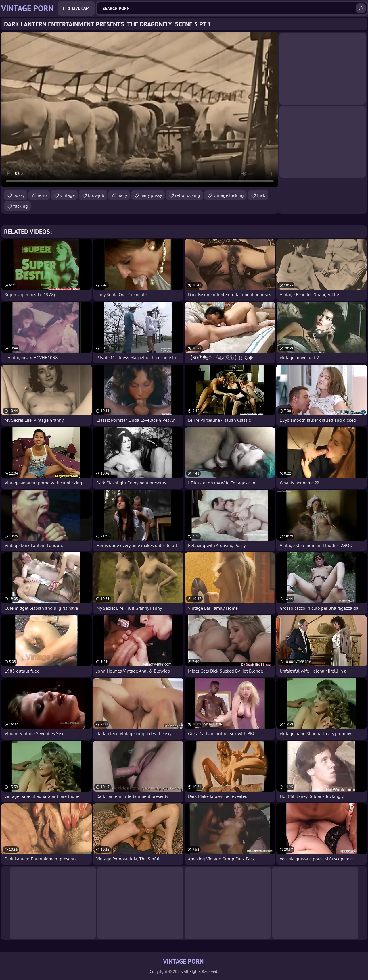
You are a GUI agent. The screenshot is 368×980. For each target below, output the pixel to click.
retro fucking (188, 195)
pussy (19, 195)
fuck (261, 195)
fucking (21, 206)
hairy (122, 195)
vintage (67, 195)
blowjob (96, 195)
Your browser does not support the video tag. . (140, 109)
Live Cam (81, 8)
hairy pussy (151, 195)
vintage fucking (229, 195)
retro (42, 195)
